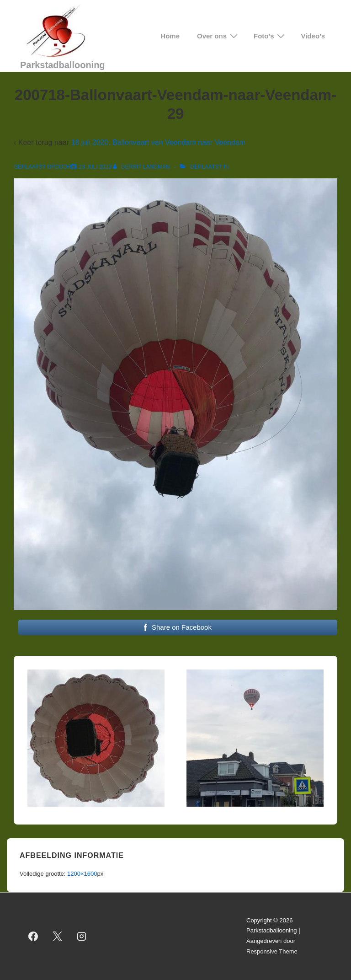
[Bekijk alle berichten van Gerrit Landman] (142, 167)
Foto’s (270, 36)
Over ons (218, 36)
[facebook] (33, 936)
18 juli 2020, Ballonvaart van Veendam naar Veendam (158, 142)
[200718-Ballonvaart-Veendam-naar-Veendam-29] (95, 167)
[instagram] (82, 936)
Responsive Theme (272, 951)
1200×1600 (82, 874)
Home (170, 36)
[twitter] (58, 936)
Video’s (313, 36)
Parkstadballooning (63, 65)
